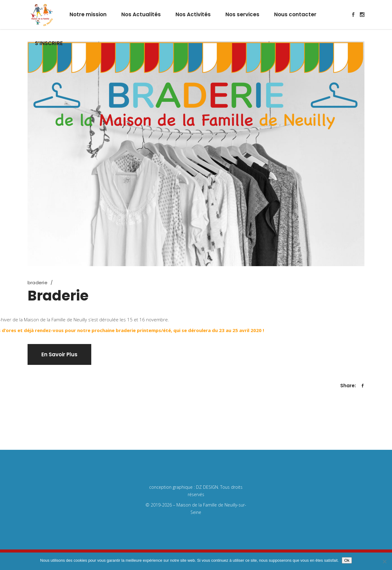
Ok (347, 560)
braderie (38, 283)
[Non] (384, 561)
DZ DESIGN (207, 487)
